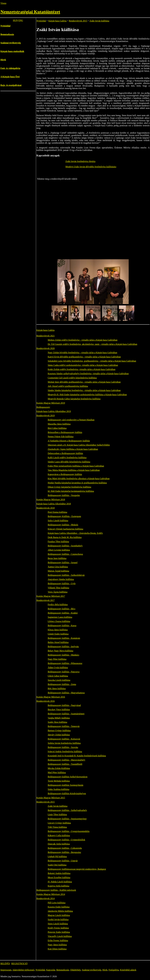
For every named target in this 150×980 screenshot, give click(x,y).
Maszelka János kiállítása (59, 424)
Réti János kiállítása (57, 688)
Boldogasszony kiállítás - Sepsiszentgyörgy (67, 819)
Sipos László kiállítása (58, 924)
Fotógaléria (114, 970)
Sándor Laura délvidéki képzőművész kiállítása (69, 462)
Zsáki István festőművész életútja (80, 161)
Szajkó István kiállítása (58, 919)
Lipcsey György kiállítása (59, 823)
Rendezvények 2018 (46, 508)
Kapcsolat (51, 970)
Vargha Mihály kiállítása (59, 718)
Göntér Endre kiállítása (58, 634)
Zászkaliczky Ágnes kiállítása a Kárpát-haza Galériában (73, 449)
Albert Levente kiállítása (59, 550)
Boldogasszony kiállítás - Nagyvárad (64, 705)
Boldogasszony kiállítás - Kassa (62, 626)
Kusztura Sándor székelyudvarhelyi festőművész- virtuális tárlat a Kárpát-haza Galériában (88, 374)
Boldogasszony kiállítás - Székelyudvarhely (67, 810)
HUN (15, 20)
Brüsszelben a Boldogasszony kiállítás (65, 432)
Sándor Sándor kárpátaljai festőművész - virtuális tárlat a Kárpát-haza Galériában (84, 390)
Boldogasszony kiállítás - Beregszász (64, 852)
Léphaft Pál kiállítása (57, 856)
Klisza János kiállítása (58, 630)
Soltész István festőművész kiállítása (64, 743)
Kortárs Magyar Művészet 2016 (51, 697)
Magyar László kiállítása (59, 915)
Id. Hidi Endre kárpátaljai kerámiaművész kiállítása (71, 491)
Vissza (3, 3)
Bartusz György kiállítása (59, 730)
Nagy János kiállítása (57, 945)
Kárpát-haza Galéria (57, 21)
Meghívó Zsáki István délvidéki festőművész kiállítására (91, 167)
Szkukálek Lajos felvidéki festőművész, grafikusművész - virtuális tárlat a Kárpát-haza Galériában (92, 361)
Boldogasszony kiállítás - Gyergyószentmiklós (69, 831)
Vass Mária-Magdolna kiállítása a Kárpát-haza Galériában (74, 470)
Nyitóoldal (5, 26)
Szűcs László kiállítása (58, 521)
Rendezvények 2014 (46, 898)
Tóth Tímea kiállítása (57, 827)
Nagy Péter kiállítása (57, 659)
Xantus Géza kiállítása (58, 567)
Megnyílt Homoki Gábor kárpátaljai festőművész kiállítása (74, 399)
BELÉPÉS (5, 964)
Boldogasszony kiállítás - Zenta (62, 684)
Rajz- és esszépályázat (11, 85)
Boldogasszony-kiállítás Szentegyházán (65, 785)
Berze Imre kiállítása (57, 558)
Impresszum (6, 970)
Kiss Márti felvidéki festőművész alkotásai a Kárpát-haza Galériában (79, 479)
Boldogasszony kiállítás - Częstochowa (65, 554)
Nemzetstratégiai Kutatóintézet (30, 12)
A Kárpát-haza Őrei (10, 77)
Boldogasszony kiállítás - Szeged (63, 563)
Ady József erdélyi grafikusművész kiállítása (68, 386)
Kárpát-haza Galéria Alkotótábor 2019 (54, 411)
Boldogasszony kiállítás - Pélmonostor (65, 663)
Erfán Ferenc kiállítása (58, 940)
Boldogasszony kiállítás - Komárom (64, 638)
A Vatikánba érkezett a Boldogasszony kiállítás (69, 441)
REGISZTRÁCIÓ (19, 964)
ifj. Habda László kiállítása (60, 882)
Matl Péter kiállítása (57, 772)
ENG (21, 20)
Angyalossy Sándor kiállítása (61, 579)
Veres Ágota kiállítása (57, 592)
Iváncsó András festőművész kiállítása (65, 751)
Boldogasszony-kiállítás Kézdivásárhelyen (67, 793)
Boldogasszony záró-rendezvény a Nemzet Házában (71, 420)
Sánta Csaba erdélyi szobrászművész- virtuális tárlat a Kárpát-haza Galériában (83, 365)
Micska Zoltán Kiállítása (59, 768)
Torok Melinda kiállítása (59, 781)
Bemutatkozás (7, 34)
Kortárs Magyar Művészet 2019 (51, 403)
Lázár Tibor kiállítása (57, 814)
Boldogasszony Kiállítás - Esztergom (64, 516)
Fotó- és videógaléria (10, 68)
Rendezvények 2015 (78, 21)
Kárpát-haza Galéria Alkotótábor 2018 (54, 504)
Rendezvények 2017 (46, 600)
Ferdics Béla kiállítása (58, 605)
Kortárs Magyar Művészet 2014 (51, 894)
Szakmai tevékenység (11, 43)
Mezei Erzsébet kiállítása (59, 877)
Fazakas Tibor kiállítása (58, 542)
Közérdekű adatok (128, 970)
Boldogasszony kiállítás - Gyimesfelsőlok (66, 840)
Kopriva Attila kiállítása (58, 886)
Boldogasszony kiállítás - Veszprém (64, 495)
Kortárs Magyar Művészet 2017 (51, 596)
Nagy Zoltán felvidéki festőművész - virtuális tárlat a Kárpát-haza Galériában (82, 353)
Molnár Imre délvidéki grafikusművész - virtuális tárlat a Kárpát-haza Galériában (84, 382)
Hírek (3, 60)
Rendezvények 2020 (46, 348)
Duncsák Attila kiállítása (59, 844)
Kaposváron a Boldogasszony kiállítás (65, 474)
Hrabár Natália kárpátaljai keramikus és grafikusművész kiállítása (77, 483)
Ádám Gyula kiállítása (58, 667)
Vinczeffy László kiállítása (60, 936)
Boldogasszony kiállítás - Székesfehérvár (66, 575)
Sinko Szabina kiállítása (58, 789)
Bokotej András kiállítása (59, 873)
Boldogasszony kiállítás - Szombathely (65, 546)
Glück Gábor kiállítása (58, 676)
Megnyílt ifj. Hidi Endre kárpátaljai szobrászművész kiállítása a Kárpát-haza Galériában (87, 395)
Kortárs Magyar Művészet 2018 (51, 500)
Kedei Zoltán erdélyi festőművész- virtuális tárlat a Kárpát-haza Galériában (81, 369)
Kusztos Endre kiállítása (59, 907)
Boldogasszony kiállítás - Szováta (63, 747)
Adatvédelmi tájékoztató (23, 970)
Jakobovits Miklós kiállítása (60, 911)
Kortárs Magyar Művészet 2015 (51, 798)
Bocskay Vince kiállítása (59, 709)
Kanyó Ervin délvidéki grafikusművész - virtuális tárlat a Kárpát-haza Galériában (84, 357)
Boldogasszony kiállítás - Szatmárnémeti (66, 714)
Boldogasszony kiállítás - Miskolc (63, 525)
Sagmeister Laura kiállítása (60, 617)
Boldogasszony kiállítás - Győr (62, 584)
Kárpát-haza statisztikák (12, 51)
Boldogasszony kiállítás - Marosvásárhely (66, 760)
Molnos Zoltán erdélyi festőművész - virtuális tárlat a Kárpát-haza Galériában (82, 340)
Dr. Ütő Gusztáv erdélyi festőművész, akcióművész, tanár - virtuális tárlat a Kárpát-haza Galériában (92, 344)
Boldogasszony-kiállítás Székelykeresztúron (67, 777)
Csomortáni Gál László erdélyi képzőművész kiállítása (72, 378)
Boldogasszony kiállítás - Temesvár (64, 726)
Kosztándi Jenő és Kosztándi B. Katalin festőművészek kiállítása (77, 756)
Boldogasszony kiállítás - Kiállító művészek (56, 890)
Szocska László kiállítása (59, 680)
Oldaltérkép (75, 970)
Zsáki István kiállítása (99, 21)
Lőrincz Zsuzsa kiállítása (59, 621)
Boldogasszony (43, 407)
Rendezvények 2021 (46, 336)
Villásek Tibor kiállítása (58, 588)
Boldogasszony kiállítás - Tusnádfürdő (65, 764)
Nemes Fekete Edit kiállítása (61, 437)
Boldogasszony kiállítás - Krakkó (63, 613)
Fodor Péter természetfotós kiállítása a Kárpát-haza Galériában (76, 466)
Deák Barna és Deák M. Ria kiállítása (65, 537)
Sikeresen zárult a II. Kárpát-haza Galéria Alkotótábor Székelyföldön (79, 445)
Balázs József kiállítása (58, 642)
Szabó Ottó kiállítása (57, 865)
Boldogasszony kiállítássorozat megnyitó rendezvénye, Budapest (77, 869)
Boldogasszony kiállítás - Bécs (61, 609)
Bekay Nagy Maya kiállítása (60, 651)
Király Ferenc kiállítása (58, 928)
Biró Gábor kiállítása (57, 428)
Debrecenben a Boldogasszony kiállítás (65, 453)
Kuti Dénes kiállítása (57, 949)
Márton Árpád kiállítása (58, 571)
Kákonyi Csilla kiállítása (59, 835)
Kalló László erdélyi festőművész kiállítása (67, 458)
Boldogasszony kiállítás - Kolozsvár (64, 739)
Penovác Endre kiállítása (59, 932)
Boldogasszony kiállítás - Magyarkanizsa (66, 693)
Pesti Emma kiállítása (57, 512)
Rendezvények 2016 (46, 701)
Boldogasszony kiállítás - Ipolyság (63, 646)
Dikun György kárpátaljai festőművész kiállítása (69, 487)
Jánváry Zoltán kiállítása (59, 735)
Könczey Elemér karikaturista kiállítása (65, 529)
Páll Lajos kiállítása (56, 903)
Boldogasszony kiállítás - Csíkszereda (65, 848)
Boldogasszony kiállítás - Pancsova (64, 672)
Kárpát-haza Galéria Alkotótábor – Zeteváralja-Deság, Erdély (75, 533)
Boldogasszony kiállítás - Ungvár (63, 861)
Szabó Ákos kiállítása (57, 722)
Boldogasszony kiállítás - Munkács (63, 655)
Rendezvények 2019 (46, 416)
